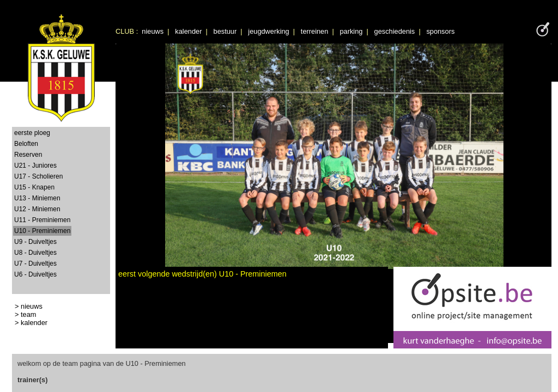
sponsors (440, 31)
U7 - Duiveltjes (35, 264)
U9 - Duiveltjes (35, 242)
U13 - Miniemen (37, 198)
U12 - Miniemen (37, 209)
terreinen (315, 31)
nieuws (153, 31)
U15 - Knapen (34, 187)
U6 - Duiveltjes (35, 274)
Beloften (26, 144)
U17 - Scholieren (38, 176)
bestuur (225, 31)
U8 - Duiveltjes (35, 253)
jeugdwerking (268, 31)
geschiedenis (395, 31)
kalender (188, 31)
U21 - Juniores (35, 166)
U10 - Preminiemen (42, 231)
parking (351, 31)
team (28, 314)
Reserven (28, 155)
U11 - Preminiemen (42, 220)
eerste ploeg (32, 133)
